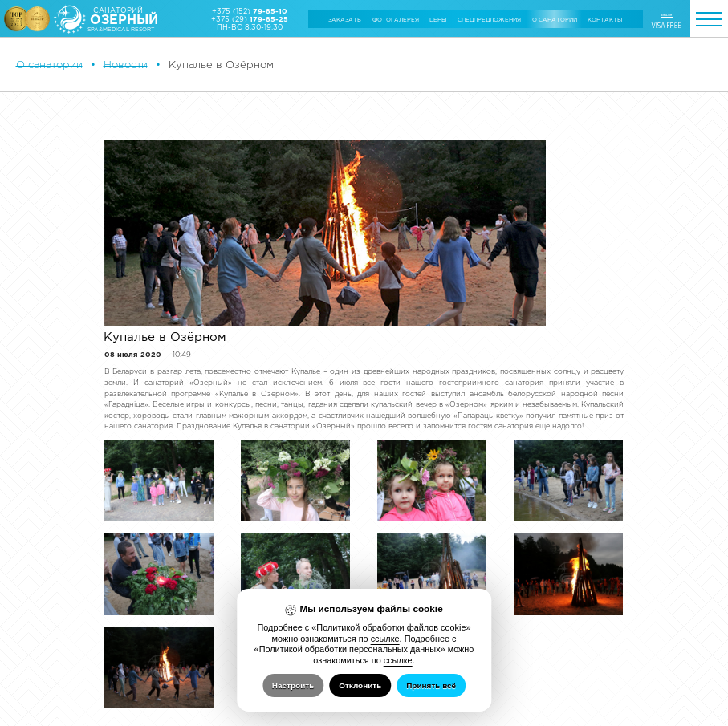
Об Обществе (32, 669)
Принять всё (431, 685)
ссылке (385, 639)
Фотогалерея (396, 20)
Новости (126, 65)
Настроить (293, 685)
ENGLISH (667, 15)
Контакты (605, 20)
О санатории (555, 20)
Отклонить (360, 685)
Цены (438, 20)
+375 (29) (250, 19)
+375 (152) (250, 11)
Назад (126, 596)
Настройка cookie (35, 705)
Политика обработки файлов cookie (56, 699)
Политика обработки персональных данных (64, 710)
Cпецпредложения (489, 20)
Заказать (345, 20)
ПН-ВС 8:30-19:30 (250, 27)
